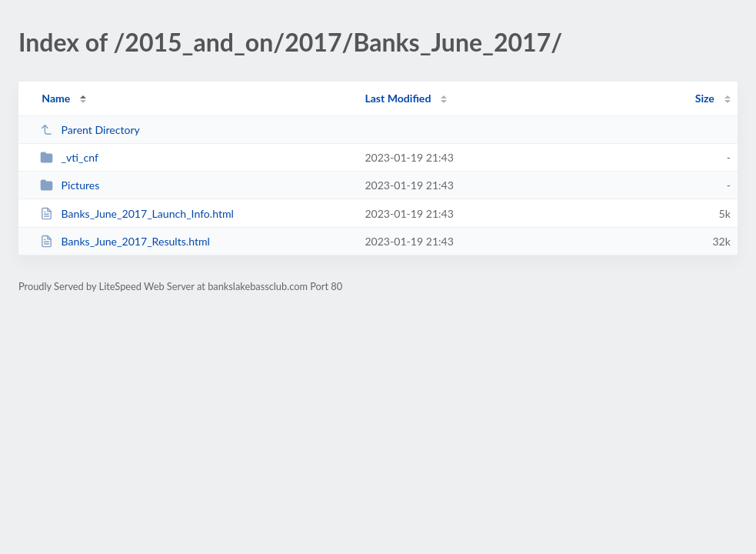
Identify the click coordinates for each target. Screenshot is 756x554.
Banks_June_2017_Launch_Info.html (137, 214)
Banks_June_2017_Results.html (125, 241)
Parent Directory (90, 130)
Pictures (70, 185)
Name (56, 98)
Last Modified (398, 98)
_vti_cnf (69, 157)
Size (705, 98)
